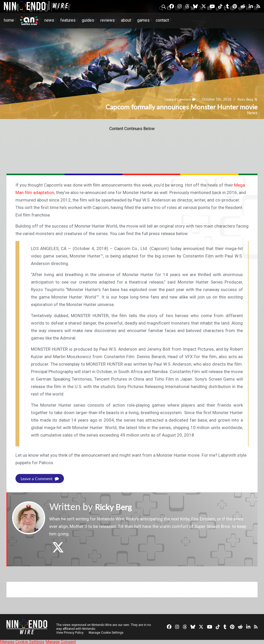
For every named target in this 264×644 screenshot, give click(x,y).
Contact (162, 20)
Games (143, 20)
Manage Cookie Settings (107, 632)
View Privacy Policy (70, 632)
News (49, 20)
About (126, 20)
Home (9, 20)
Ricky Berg (245, 99)
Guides (88, 20)
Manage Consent (61, 642)
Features (68, 20)
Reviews (108, 20)
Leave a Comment (178, 99)
